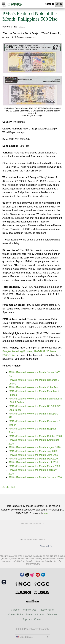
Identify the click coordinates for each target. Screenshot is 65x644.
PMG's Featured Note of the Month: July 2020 (33, 451)
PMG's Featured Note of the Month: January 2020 (35, 477)
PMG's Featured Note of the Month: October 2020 (35, 436)
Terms (29, 615)
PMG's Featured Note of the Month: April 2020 (33, 462)
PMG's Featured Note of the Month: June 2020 (33, 455)
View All (47, 546)
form (46, 513)
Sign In (49, 4)
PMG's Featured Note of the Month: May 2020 (33, 459)
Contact (38, 619)
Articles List (9, 487)
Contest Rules (16, 615)
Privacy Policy (46, 610)
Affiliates (40, 615)
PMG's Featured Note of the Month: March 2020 (34, 466)
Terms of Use (29, 610)
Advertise (52, 615)
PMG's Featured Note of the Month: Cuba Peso (34, 387)
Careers (15, 610)
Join (59, 4)
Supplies (27, 619)
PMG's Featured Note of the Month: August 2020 (34, 447)
